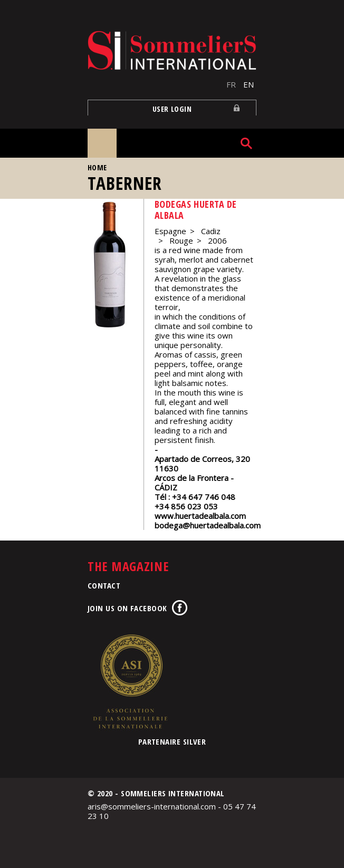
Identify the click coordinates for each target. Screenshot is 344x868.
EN (249, 84)
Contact (104, 585)
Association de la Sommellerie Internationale (130, 681)
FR (231, 84)
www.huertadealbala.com (200, 516)
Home (97, 167)
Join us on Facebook (127, 608)
